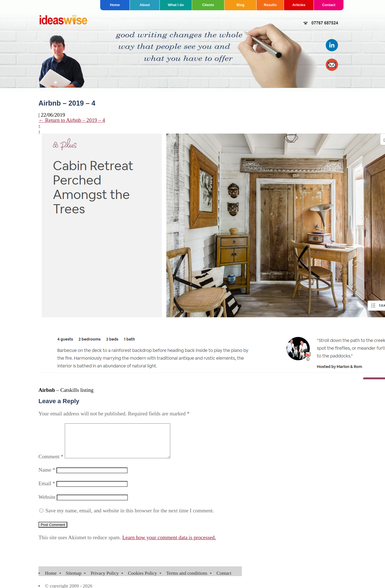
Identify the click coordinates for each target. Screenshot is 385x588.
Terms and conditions (187, 580)
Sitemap (74, 580)
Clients (208, 5)
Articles (299, 5)
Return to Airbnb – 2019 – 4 (72, 120)
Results (270, 5)
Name (47, 476)
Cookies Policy (142, 580)
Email (47, 490)
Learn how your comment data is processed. (169, 544)
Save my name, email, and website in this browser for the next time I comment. (130, 517)
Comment (51, 463)
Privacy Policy (105, 580)
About (145, 5)
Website (47, 504)
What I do (176, 5)
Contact (329, 5)
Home (115, 5)
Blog (240, 5)
